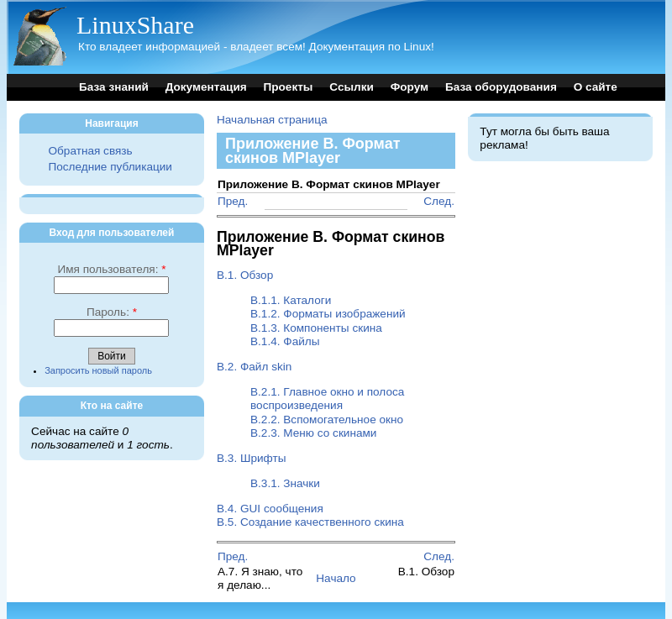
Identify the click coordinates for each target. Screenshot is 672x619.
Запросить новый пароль (98, 370)
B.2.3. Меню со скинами (313, 433)
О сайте (596, 87)
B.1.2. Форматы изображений (328, 314)
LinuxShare (135, 25)
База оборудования (501, 87)
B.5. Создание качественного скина (310, 522)
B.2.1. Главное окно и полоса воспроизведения (327, 399)
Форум (409, 87)
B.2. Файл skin (254, 367)
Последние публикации (110, 167)
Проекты (288, 87)
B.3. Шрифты (251, 458)
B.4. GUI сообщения (270, 509)
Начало (336, 578)
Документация (206, 87)
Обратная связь (90, 151)
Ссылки (352, 87)
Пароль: (112, 312)
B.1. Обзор (245, 275)
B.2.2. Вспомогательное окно (327, 420)
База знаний (114, 87)
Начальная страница (272, 120)
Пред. (233, 201)
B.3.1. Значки (285, 483)
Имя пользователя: (111, 269)
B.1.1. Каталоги (291, 300)
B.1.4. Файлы (285, 341)
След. (439, 201)
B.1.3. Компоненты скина (316, 328)
